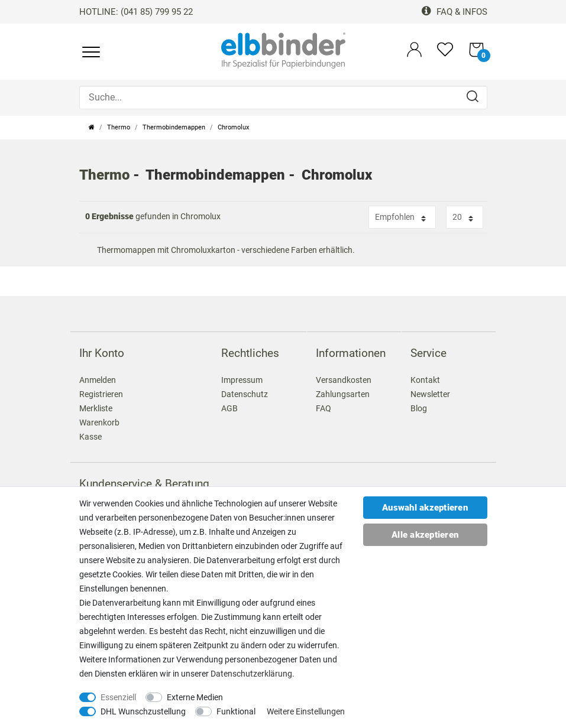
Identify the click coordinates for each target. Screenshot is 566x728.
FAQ (324, 408)
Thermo (119, 127)
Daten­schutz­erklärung (251, 674)
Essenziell (118, 697)
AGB (229, 408)
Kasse (90, 437)
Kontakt (425, 380)
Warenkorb (99, 422)
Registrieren (101, 394)
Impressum (242, 380)
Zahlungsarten (343, 394)
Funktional (236, 711)
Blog (419, 408)
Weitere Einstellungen (306, 711)
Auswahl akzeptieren (425, 508)
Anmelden (98, 380)
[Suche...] (283, 97)
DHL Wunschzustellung (143, 711)
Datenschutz (245, 394)
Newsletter (430, 394)
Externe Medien (195, 697)
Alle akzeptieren (425, 535)
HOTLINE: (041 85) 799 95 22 (136, 12)
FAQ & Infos (455, 12)
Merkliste (96, 408)
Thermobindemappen (174, 127)
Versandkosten (344, 380)
